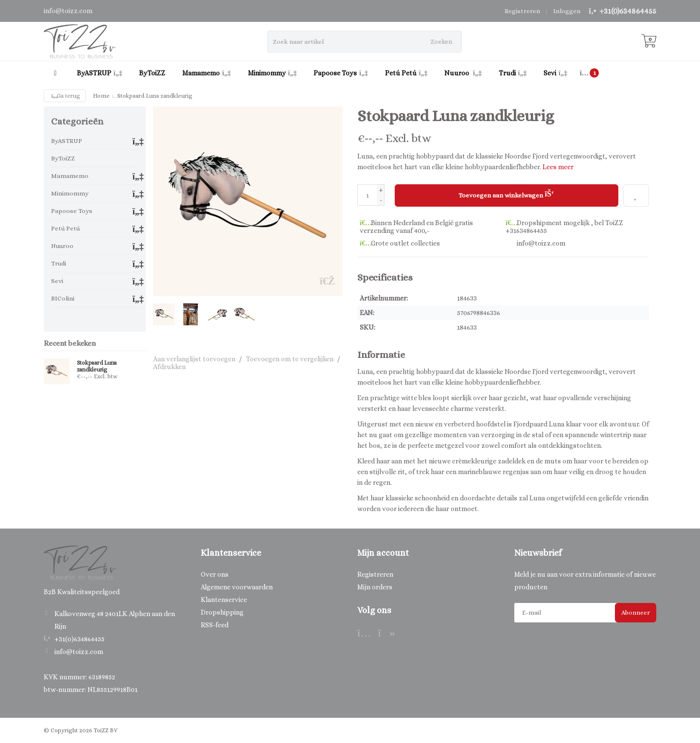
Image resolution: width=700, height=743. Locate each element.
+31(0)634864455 (628, 11)
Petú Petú (406, 73)
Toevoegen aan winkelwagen (506, 194)
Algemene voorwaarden (237, 586)
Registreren (522, 11)
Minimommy (272, 73)
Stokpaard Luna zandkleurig (97, 366)
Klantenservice (224, 599)
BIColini (63, 298)
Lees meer (558, 167)
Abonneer (636, 612)
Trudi (513, 73)
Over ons (215, 574)
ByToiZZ (152, 73)
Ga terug (65, 96)
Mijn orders (375, 586)
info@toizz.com (79, 652)
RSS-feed (215, 624)
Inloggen (567, 11)
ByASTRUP (100, 73)
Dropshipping (222, 612)
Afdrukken (169, 367)
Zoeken (441, 42)
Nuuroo (463, 73)
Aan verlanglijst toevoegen (194, 359)
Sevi (555, 73)
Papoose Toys (341, 73)
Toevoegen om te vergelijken (290, 359)
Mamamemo (207, 73)
